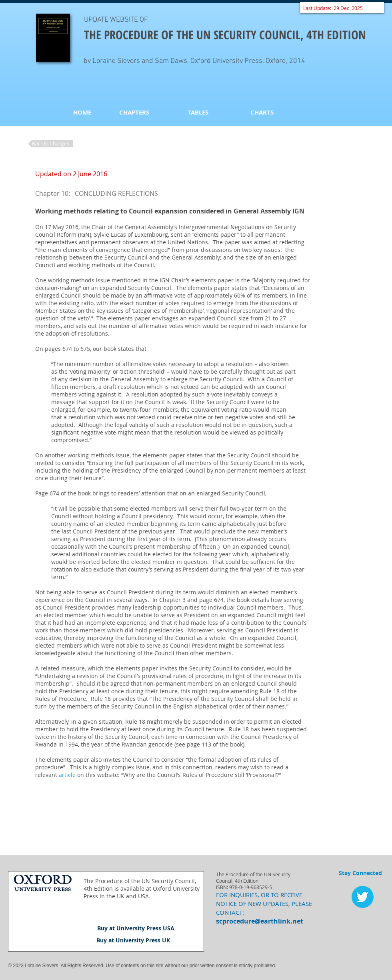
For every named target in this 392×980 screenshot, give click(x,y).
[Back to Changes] (51, 144)
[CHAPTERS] (134, 112)
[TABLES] (198, 112)
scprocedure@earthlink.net (260, 921)
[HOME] (82, 112)
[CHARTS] (262, 112)
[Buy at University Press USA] (136, 928)
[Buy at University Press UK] (133, 940)
